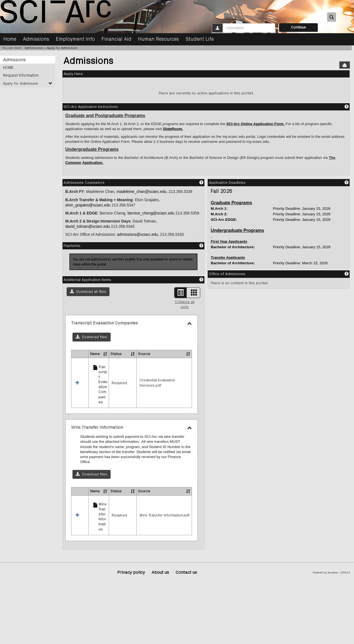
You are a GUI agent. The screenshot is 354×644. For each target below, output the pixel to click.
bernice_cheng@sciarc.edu (151, 213)
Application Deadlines (227, 183)
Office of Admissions (227, 274)
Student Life (200, 39)
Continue (298, 27)
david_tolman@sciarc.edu (88, 226)
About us (160, 573)
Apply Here (73, 74)
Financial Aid (116, 39)
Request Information (20, 76)
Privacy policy (131, 573)
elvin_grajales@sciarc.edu (88, 205)
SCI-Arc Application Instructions (91, 107)
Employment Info (75, 39)
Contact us (186, 573)
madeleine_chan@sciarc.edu (141, 192)
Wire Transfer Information (102, 517)
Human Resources (158, 39)
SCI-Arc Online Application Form (255, 124)
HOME (8, 68)
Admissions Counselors (84, 183)
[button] (88, 292)
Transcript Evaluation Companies (103, 385)
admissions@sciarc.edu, (138, 234)
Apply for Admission (62, 48)
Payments (72, 246)
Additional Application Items (87, 280)
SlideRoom (173, 129)
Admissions (36, 39)
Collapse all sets (185, 304)
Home (10, 39)
